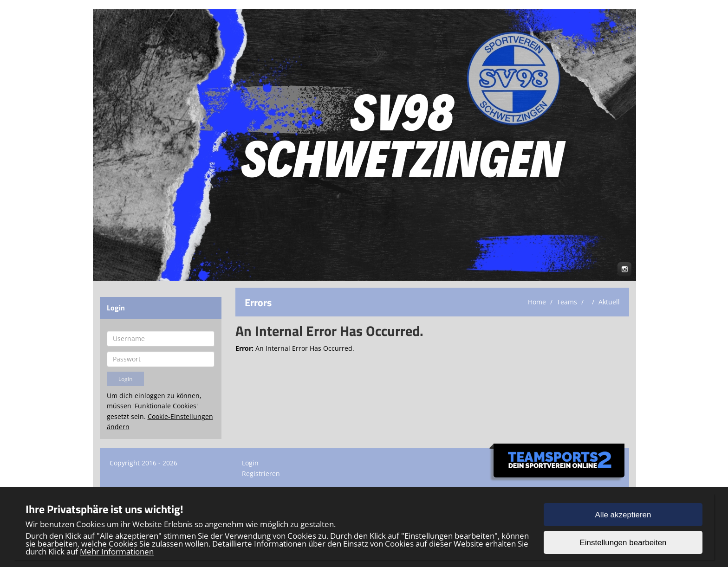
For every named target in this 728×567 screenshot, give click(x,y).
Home (537, 302)
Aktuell (609, 302)
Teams (567, 302)
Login (250, 463)
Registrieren (261, 474)
